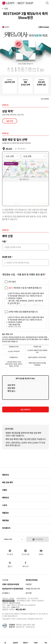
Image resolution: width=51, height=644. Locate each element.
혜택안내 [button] (5, 498)
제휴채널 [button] (5, 520)
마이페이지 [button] (6, 528)
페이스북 (25, 566)
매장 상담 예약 (21, 609)
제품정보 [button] (5, 513)
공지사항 (29, 593)
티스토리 (10, 554)
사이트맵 (5, 580)
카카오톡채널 (39, 539)
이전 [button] (6, 9)
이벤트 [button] (5, 490)
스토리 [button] (5, 505)
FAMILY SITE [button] (8, 539)
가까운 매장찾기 (10, 164)
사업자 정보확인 (8, 601)
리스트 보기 (22, 149)
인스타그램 (26, 554)
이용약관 (29, 584)
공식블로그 (6, 593)
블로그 (10, 566)
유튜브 (41, 554)
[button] (46, 640)
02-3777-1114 (15, 603)
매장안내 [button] (5, 475)
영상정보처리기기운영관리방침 (13, 589)
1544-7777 (15, 607)
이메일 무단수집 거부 (33, 589)
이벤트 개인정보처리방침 (11, 584)
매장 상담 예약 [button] (7, 482)
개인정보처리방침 (32, 580)
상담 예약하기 (26, 409)
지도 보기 (9, 149)
